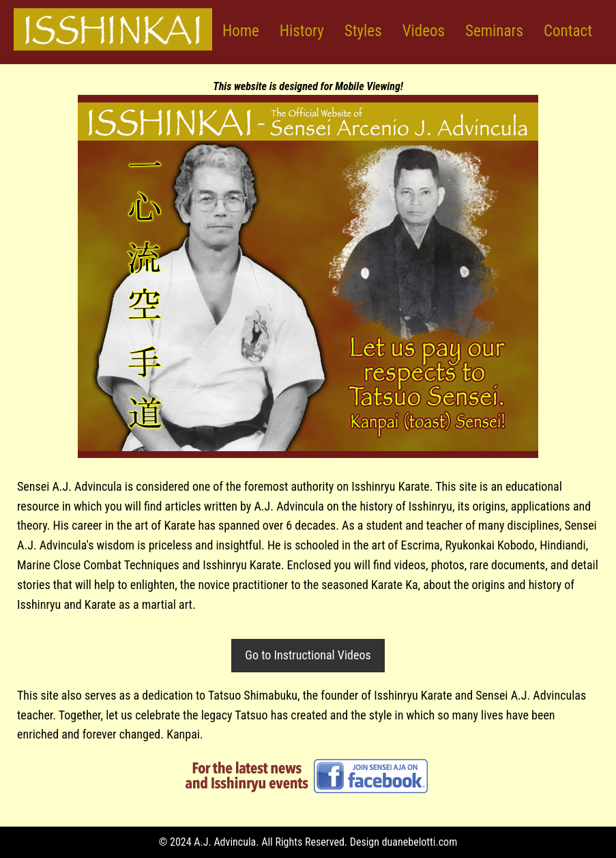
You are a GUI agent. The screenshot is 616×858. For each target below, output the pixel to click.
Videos (424, 31)
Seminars (494, 31)
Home (241, 31)
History (302, 31)
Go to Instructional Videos (308, 655)
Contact (568, 31)
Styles (363, 31)
